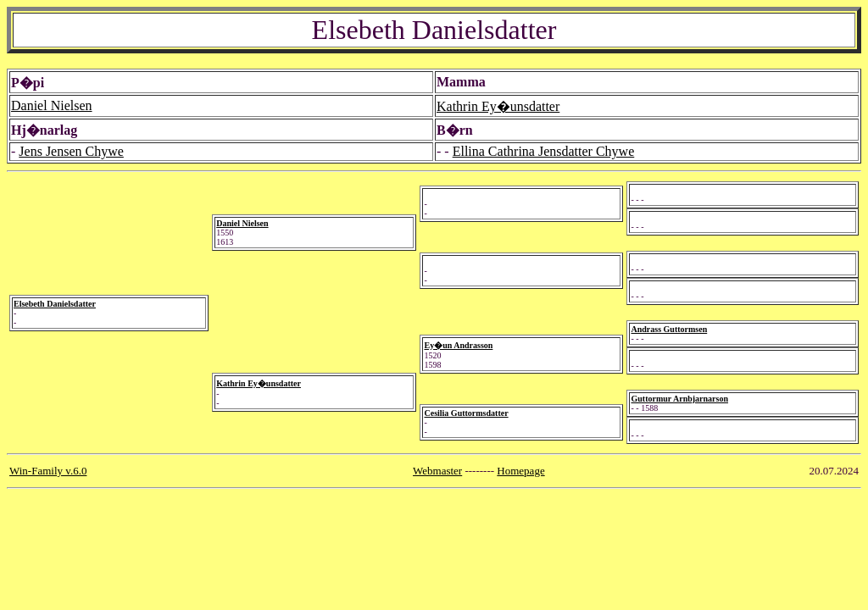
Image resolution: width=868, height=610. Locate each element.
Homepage (520, 471)
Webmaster (437, 471)
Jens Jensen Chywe (71, 151)
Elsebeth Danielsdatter (55, 304)
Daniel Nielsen (52, 105)
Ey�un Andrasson (458, 345)
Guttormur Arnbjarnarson (679, 399)
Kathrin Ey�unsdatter (498, 106)
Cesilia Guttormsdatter (466, 413)
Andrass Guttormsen (669, 329)
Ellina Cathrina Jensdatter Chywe (544, 151)
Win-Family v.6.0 (48, 471)
